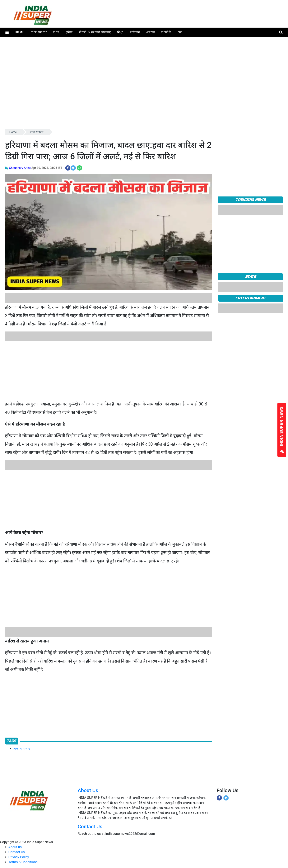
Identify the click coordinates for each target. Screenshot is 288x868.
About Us (88, 790)
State (251, 277)
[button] (7, 32)
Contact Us (90, 827)
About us (15, 847)
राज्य (56, 32)
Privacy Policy (19, 857)
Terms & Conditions (23, 862)
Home (20, 32)
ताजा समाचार (39, 32)
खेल (180, 32)
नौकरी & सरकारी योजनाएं (95, 32)
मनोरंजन (135, 32)
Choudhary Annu (20, 168)
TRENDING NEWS (251, 200)
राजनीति (166, 32)
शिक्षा (120, 32)
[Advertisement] (130, 99)
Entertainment (251, 298)
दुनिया (69, 32)
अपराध (151, 32)
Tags (11, 741)
